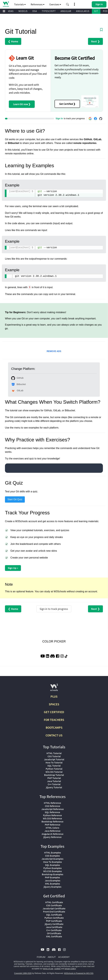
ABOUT (52, 957)
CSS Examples (52, 856)
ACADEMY (64, 957)
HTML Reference (52, 803)
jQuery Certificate (54, 924)
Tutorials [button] (20, 4)
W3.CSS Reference (52, 818)
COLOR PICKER (54, 641)
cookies (57, 969)
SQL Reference (52, 812)
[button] (68, 4)
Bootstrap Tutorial (54, 775)
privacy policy (70, 969)
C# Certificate (54, 933)
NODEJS (23, 11)
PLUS (54, 696)
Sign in (59, 118)
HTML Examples (53, 853)
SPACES (54, 704)
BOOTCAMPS (54, 727)
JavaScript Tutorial (54, 759)
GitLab (17, 391)
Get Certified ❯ (67, 104)
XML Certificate (54, 936)
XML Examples (52, 884)
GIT (96, 11)
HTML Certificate (54, 902)
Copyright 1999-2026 (23, 973)
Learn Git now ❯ (22, 104)
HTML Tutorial (54, 753)
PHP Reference (53, 825)
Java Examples (53, 880)
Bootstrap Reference (52, 821)
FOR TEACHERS (54, 720)
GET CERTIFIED (54, 712)
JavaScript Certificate (54, 908)
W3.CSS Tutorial (54, 772)
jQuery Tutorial (54, 787)
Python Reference (52, 815)
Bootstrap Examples (53, 874)
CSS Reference (53, 806)
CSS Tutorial (54, 756)
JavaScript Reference (53, 809)
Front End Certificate (54, 912)
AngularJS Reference (53, 834)
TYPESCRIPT (49, 11)
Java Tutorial (54, 781)
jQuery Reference (52, 837)
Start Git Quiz (15, 499)
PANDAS (9, 11)
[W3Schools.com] (54, 689)
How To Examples (53, 862)
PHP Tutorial (54, 778)
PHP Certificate (54, 921)
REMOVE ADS (54, 351)
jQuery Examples (53, 887)
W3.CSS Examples (53, 871)
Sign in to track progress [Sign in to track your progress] (54, 609)
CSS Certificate (54, 905)
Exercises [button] (55, 4)
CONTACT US (54, 735)
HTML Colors (52, 828)
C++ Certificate (54, 930)
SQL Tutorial (54, 766)
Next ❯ (95, 41)
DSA (35, 11)
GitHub (17, 378)
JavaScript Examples (52, 859)
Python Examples (53, 868)
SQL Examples (53, 865)
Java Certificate (54, 927)
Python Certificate (54, 918)
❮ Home (13, 41)
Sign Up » (13, 568)
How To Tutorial (54, 762)
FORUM (41, 957)
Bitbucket (18, 384)
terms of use (48, 969)
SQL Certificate (54, 915)
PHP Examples (52, 877)
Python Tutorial (54, 769)
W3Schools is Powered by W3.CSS (79, 973)
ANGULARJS (83, 11)
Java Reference (52, 831)
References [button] (38, 4)
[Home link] (6, 4)
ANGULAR (66, 11)
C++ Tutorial (54, 784)
